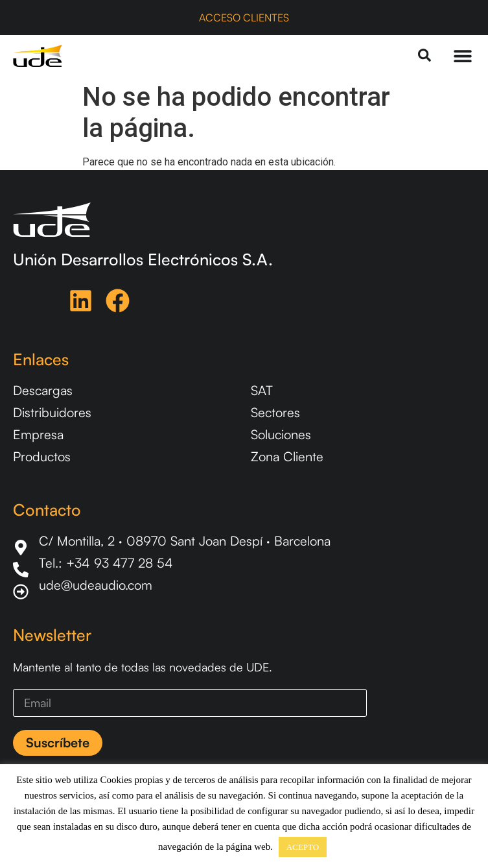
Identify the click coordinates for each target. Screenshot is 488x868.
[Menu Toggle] (463, 56)
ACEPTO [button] (303, 847)
